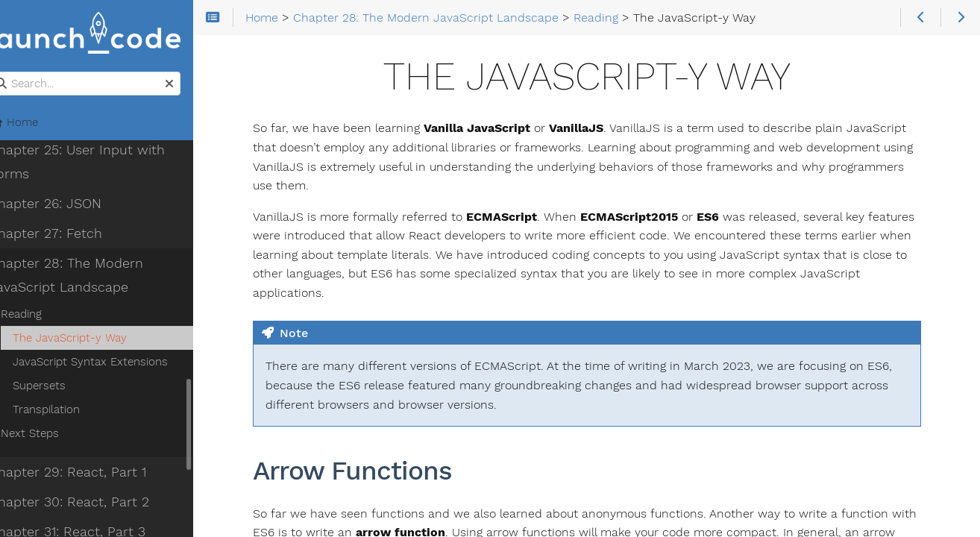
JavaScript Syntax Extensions (113, 363)
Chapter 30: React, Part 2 (92, 503)
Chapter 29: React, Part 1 (91, 474)
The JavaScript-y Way (93, 339)
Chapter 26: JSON (68, 205)
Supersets (62, 387)
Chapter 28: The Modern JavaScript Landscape (89, 277)
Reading (44, 315)
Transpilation (69, 411)
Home (37, 124)
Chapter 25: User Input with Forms (100, 163)
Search (13, 73)
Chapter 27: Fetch (69, 235)
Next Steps (53, 435)
